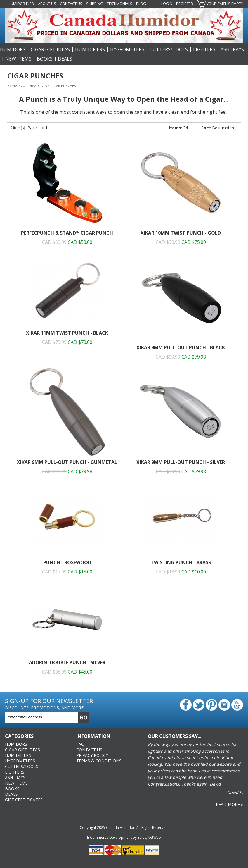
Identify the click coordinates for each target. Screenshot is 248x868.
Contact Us (71, 4)
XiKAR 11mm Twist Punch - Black (67, 333)
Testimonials (120, 4)
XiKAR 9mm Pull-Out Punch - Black (181, 347)
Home (12, 86)
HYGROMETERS (127, 49)
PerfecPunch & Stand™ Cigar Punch (67, 233)
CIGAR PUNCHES (63, 86)
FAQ (80, 744)
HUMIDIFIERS (90, 49)
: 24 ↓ (181, 128)
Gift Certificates (24, 800)
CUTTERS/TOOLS (169, 49)
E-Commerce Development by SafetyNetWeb (124, 837)
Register (185, 4)
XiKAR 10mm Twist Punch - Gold (181, 233)
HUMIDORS (13, 49)
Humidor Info (21, 4)
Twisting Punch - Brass (181, 562)
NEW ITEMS (18, 59)
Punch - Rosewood (67, 562)
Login (167, 4)
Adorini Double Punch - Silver (67, 662)
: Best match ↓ (220, 128)
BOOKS (45, 59)
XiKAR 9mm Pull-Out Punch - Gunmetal (67, 462)
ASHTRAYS (232, 49)
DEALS (65, 59)
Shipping (95, 4)
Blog (141, 4)
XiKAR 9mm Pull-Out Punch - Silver (181, 462)
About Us (47, 4)
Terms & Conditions (99, 761)
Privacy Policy (92, 755)
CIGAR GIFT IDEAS (50, 49)
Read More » (229, 804)
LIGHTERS (204, 49)
